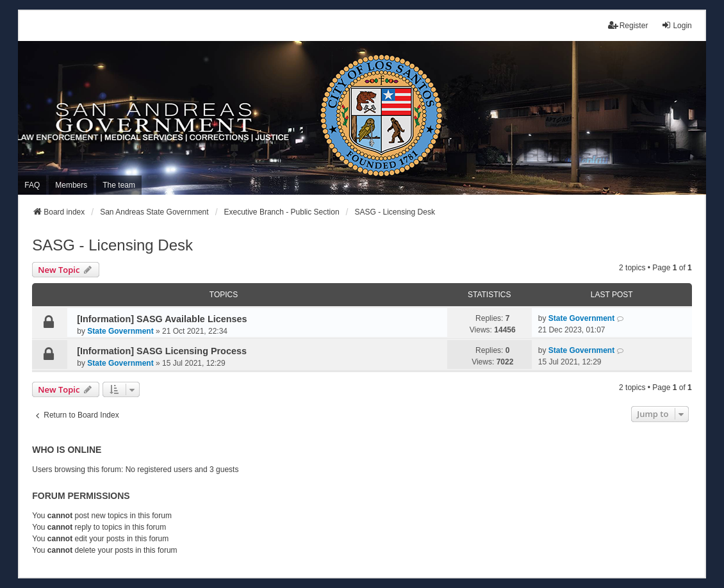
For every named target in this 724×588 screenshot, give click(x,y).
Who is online (67, 450)
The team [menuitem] (119, 185)
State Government (120, 331)
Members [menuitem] (71, 185)
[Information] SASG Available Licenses (162, 319)
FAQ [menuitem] (32, 185)
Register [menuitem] (628, 25)
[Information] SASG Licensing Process (162, 351)
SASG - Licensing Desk (112, 245)
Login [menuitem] (676, 25)
